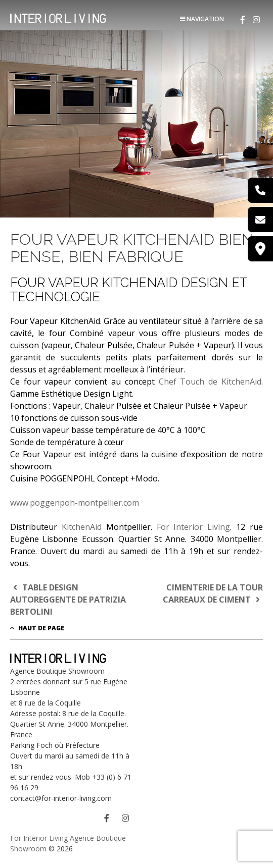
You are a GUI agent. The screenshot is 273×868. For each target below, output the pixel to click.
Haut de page (37, 628)
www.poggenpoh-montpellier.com (75, 503)
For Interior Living (194, 527)
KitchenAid (82, 527)
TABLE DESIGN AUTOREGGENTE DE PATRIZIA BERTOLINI (68, 600)
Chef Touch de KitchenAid (210, 382)
